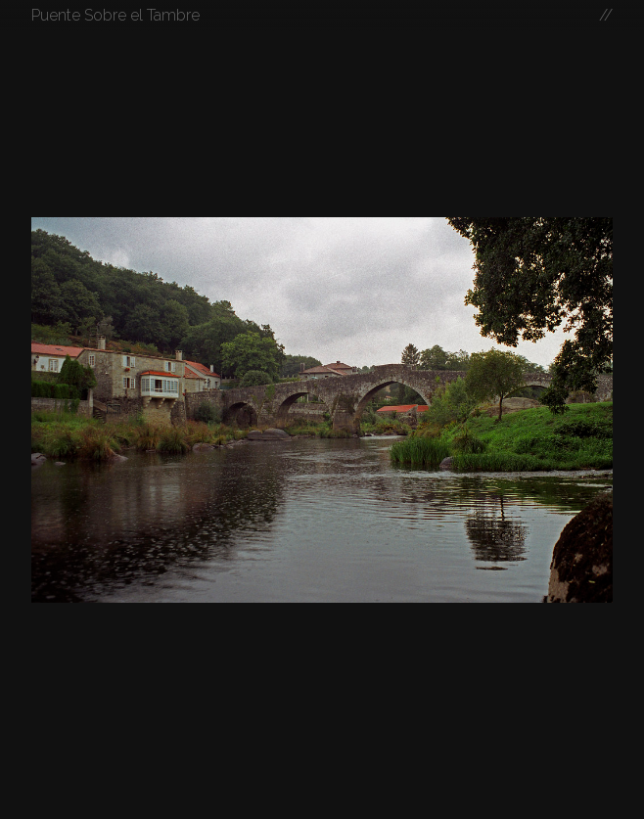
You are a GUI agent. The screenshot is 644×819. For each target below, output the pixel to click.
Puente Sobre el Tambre (115, 15)
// (606, 15)
